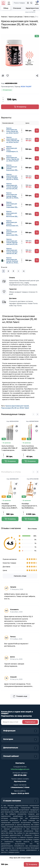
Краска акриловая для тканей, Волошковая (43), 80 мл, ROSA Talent (12, 223)
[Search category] (28, 3)
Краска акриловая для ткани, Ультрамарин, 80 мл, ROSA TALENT (12, 149)
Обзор (6, 8)
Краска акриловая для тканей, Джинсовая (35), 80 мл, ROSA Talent (12, 233)
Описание (17, 8)
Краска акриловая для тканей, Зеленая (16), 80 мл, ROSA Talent (12, 260)
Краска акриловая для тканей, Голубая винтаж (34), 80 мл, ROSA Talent (12, 186)
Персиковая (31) (7, 408)
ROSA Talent (24, 408)
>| (24, 271)
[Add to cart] (37, 131)
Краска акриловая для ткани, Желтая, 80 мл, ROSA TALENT (13, 140)
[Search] (31, 3)
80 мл (17, 408)
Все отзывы (32, 529)
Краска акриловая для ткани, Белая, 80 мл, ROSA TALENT (12, 131)
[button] (33, 414)
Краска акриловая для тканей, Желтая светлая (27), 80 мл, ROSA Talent (12, 242)
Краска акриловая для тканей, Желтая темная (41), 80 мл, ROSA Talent (12, 251)
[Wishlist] (17, 431)
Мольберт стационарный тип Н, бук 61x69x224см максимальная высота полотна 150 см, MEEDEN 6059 (30, 506)
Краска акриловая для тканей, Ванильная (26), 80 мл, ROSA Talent (12, 214)
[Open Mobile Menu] (9, 3)
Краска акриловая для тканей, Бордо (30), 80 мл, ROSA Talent (12, 195)
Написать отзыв (20, 576)
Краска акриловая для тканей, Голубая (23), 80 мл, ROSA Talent (12, 177)
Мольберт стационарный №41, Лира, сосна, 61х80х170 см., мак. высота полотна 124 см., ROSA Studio (10, 506)
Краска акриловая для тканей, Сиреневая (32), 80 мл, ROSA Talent (12, 205)
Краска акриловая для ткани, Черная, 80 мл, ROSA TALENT (13, 158)
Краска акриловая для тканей (17, 406)
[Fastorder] (16, 484)
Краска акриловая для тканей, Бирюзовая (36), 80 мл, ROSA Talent (12, 168)
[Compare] (17, 426)
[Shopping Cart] (37, 3)
